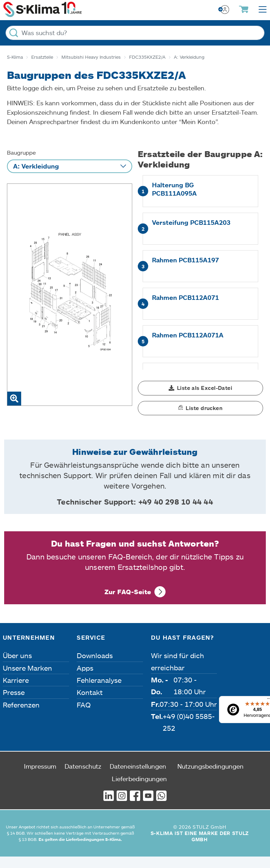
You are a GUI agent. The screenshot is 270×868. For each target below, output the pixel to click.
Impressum (40, 766)
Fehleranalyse (99, 680)
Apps (85, 668)
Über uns (17, 655)
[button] (200, 388)
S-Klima (15, 57)
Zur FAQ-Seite (128, 592)
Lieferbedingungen (139, 779)
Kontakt (90, 692)
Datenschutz (83, 766)
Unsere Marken (27, 668)
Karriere (16, 680)
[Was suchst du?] (135, 33)
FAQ (84, 705)
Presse (14, 692)
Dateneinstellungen (138, 766)
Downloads (95, 655)
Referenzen (21, 705)
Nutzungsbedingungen (210, 766)
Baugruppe (21, 152)
